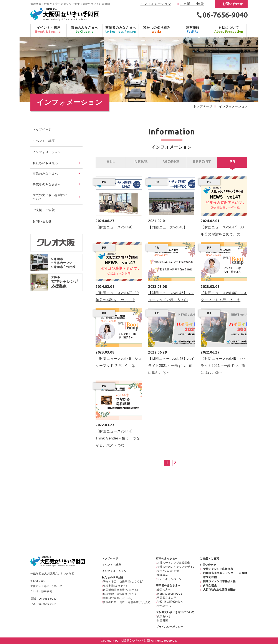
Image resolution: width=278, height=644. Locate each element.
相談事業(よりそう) (115, 586)
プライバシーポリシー (170, 627)
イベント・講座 (44, 141)
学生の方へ (164, 606)
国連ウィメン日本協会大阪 (220, 581)
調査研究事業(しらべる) (118, 598)
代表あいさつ (165, 616)
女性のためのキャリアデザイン (176, 567)
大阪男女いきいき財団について (175, 612)
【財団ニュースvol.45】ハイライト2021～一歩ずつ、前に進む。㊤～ (224, 366)
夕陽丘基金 (210, 585)
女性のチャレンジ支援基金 (174, 563)
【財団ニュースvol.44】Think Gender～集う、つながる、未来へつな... (118, 438)
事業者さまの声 (167, 598)
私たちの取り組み (113, 577)
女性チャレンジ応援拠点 (218, 569)
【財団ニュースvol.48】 (168, 227)
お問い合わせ (233, 4)
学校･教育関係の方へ (170, 602)
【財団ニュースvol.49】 (115, 227)
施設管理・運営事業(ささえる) (122, 594)
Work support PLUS (170, 594)
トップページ (203, 106)
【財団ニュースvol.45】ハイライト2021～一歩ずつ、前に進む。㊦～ (171, 366)
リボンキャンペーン (169, 579)
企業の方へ (164, 590)
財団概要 (163, 621)
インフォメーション (156, 4)
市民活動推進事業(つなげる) (120, 590)
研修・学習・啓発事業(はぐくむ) (123, 582)
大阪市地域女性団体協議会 (219, 590)
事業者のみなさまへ (168, 585)
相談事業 (163, 575)
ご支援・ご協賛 (192, 4)
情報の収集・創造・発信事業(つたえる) (127, 602)
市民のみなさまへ (167, 558)
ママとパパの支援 (168, 571)
